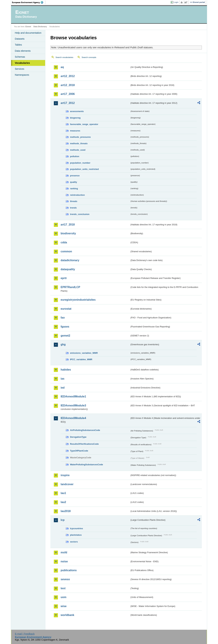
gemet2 (65, 336)
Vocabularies (22, 63)
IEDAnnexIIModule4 (73, 418)
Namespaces (22, 75)
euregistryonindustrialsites (78, 300)
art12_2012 (68, 76)
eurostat (66, 309)
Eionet (28, 27)
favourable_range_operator (84, 124)
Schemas (20, 57)
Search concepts (89, 57)
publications (69, 570)
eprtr (64, 278)
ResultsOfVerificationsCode (84, 444)
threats (74, 201)
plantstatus (76, 535)
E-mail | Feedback (25, 634)
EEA (29, 2)
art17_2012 (68, 103)
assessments (77, 111)
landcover (67, 484)
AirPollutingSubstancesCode (85, 430)
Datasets (20, 39)
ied (63, 388)
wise (64, 606)
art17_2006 (68, 94)
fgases (65, 327)
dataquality (68, 269)
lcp (63, 520)
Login (176, 2)
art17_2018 (68, 225)
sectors (74, 542)
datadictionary (70, 260)
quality (73, 182)
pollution (75, 156)
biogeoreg (75, 118)
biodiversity (68, 233)
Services (20, 69)
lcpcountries (76, 528)
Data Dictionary (40, 27)
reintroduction (77, 195)
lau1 (63, 493)
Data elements (23, 51)
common (66, 251)
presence (75, 176)
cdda (64, 242)
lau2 (63, 502)
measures (75, 131)
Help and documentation (28, 33)
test (63, 588)
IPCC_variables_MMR (81, 359)
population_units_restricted (84, 169)
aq (62, 67)
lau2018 (66, 511)
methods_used (78, 150)
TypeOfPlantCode (79, 451)
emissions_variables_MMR (84, 353)
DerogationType (78, 437)
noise (64, 561)
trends (73, 208)
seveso (65, 579)
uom (64, 597)
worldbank (67, 615)
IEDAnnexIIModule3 (73, 405)
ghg (63, 344)
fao (63, 318)
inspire (65, 475)
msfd (64, 552)
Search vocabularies (64, 57)
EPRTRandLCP (70, 287)
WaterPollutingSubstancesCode (87, 465)
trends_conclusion (80, 214)
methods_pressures (80, 137)
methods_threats (79, 143)
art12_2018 (68, 85)
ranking (74, 189)
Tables (18, 45)
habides (66, 370)
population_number (80, 163)
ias (63, 379)
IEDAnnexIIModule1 (73, 396)
